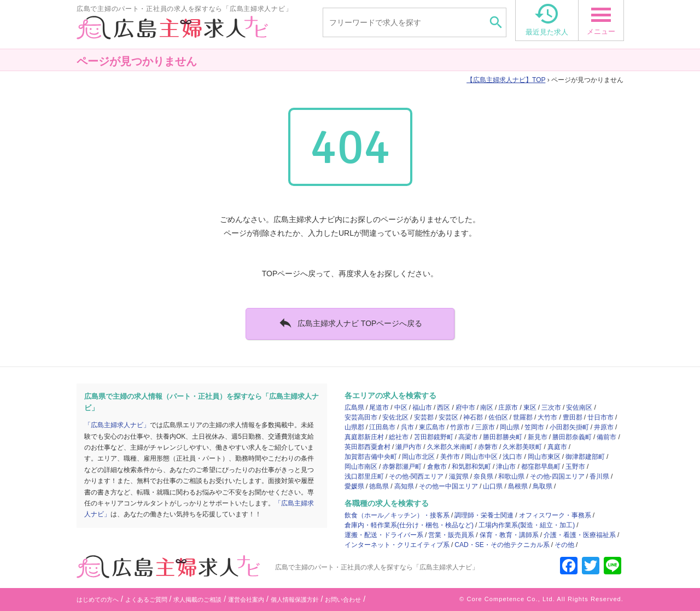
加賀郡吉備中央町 (371, 457)
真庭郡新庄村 (364, 437)
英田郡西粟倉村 (367, 447)
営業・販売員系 (451, 535)
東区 (530, 408)
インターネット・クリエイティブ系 (397, 545)
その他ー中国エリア (448, 486)
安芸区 (448, 417)
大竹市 (547, 417)
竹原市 (460, 427)
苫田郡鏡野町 (434, 437)
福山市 (422, 408)
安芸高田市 (361, 417)
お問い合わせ (343, 600)
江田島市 (382, 427)
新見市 (538, 437)
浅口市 (512, 457)
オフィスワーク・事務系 (555, 515)
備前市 (606, 437)
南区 (487, 408)
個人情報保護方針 (295, 600)
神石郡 (473, 417)
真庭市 (557, 447)
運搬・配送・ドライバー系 (384, 535)
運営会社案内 (246, 600)
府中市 (465, 408)
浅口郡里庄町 (364, 476)
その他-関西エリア (416, 476)
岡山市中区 (481, 457)
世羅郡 (523, 417)
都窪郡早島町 (541, 467)
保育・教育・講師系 (509, 535)
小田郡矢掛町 (569, 427)
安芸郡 (424, 417)
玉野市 (575, 467)
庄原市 (508, 408)
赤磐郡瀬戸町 (402, 467)
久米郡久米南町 (450, 447)
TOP (506, 80)
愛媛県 (354, 486)
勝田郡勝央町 (503, 437)
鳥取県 (542, 486)
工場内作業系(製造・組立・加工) (527, 525)
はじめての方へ (98, 600)
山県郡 (354, 427)
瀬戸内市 (409, 447)
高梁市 (468, 437)
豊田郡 (573, 417)
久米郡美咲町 (522, 447)
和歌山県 (511, 476)
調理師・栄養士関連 (484, 515)
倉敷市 (437, 467)
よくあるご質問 (146, 600)
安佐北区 (395, 417)
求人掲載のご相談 (197, 600)
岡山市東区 (544, 457)
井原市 (604, 427)
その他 (564, 545)
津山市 (506, 467)
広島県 (354, 408)
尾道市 (379, 408)
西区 (444, 408)
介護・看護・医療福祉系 (580, 535)
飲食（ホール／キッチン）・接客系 (397, 515)
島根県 (518, 486)
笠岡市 (534, 427)
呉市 (407, 427)
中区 (401, 408)
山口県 (493, 486)
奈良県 (483, 476)
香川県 (599, 476)
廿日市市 (600, 417)
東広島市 (432, 427)
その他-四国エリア (557, 476)
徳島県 (379, 486)
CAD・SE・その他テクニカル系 (502, 545)
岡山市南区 (361, 467)
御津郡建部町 (585, 457)
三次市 (551, 408)
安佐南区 (579, 408)
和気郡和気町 (471, 467)
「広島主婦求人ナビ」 (117, 425)
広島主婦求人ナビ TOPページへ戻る (350, 323)
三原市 (485, 427)
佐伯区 (498, 417)
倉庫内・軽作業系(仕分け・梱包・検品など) (409, 525)
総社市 (399, 437)
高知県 (404, 486)
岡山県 (510, 427)
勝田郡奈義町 (572, 437)
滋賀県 (459, 476)
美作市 (450, 457)
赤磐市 (488, 447)
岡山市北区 (418, 457)
